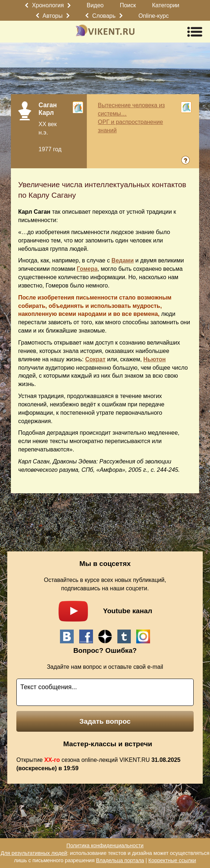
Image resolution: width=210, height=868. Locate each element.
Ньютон (155, 359)
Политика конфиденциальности (105, 845)
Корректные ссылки (172, 860)
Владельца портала (120, 860)
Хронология (48, 5)
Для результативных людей (34, 853)
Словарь (104, 16)
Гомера (87, 269)
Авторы (52, 16)
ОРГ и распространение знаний (130, 126)
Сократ (95, 359)
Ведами (123, 260)
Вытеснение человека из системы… (131, 109)
